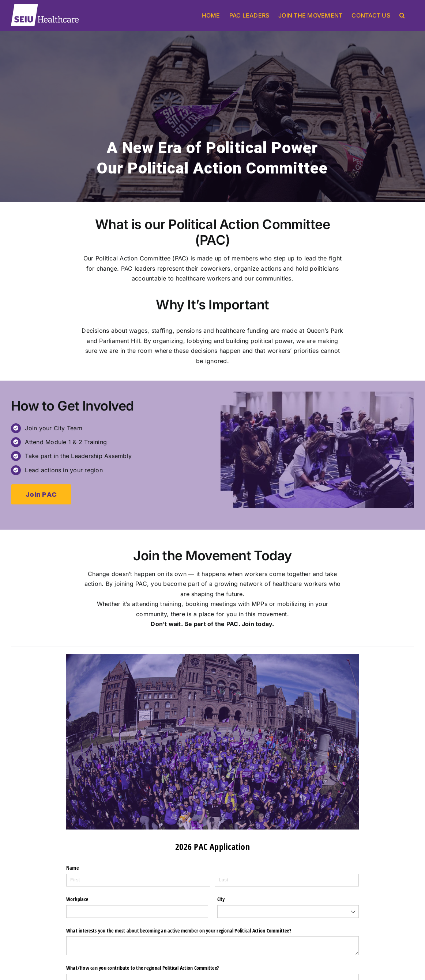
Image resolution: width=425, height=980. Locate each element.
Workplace (80, 899)
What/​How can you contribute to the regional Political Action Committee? (159, 961)
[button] (402, 15)
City (222, 899)
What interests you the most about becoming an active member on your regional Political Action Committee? (204, 930)
